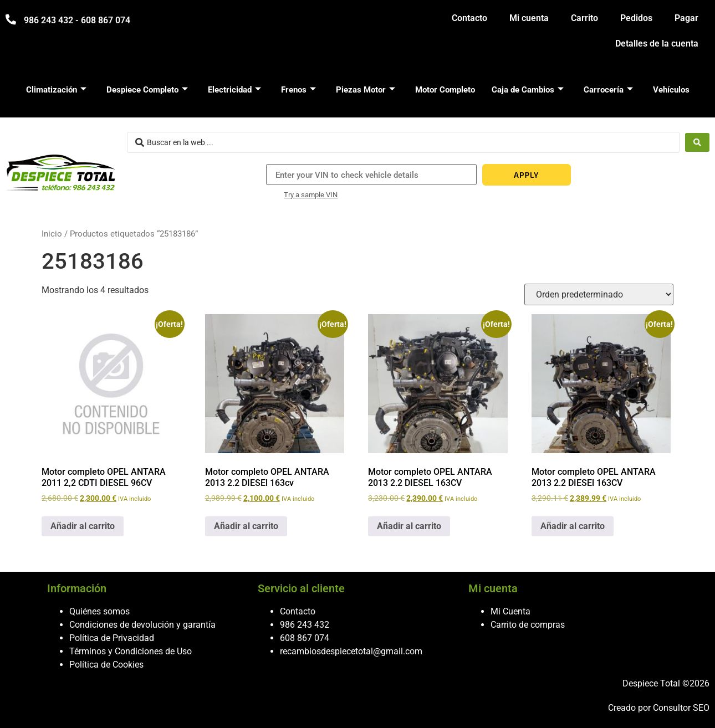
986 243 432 (305, 625)
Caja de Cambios (528, 90)
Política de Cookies (106, 665)
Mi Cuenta (510, 611)
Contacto (469, 18)
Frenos (298, 90)
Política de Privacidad (112, 638)
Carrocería (608, 90)
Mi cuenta (529, 18)
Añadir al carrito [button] (83, 526)
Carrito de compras (528, 625)
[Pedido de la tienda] (599, 294)
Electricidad (234, 90)
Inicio (52, 234)
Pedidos (636, 18)
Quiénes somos (99, 611)
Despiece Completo (147, 90)
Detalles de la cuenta (657, 43)
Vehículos (671, 90)
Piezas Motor (366, 90)
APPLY (526, 175)
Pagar (686, 18)
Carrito (584, 18)
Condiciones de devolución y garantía (142, 625)
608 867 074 (305, 638)
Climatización (56, 90)
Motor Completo (445, 90)
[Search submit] (697, 142)
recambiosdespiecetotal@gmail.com (351, 651)
